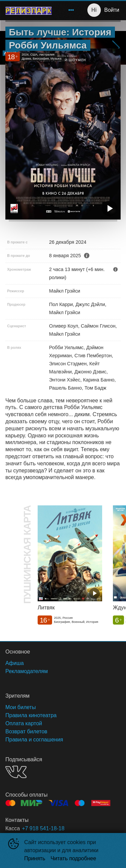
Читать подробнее (74, 858)
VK (16, 772)
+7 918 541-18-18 (43, 828)
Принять (35, 858)
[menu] (67, 10)
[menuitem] (71, 10)
